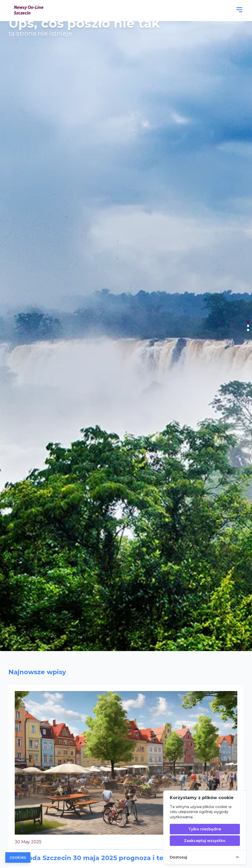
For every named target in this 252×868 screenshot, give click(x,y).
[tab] (248, 321)
